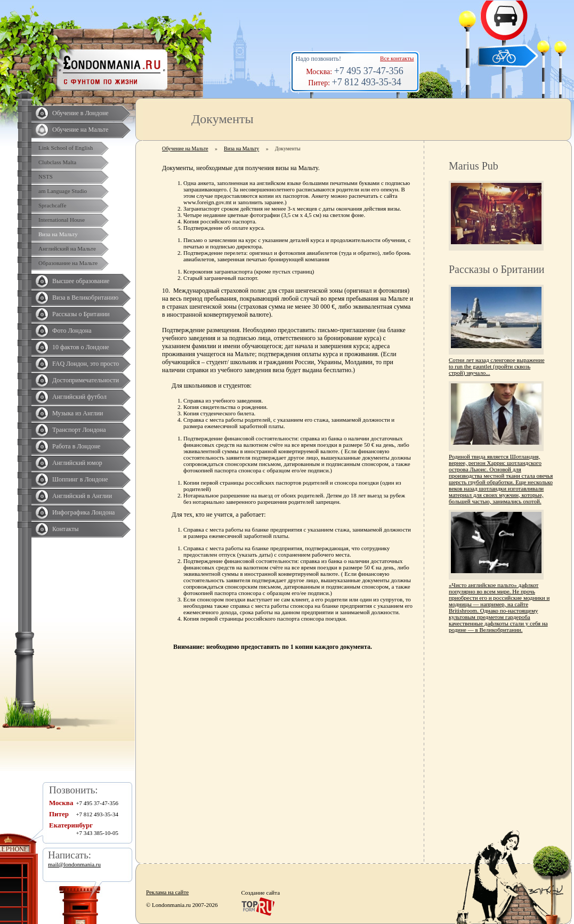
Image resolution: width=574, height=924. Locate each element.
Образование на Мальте (68, 263)
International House (62, 220)
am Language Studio (63, 191)
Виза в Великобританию (85, 298)
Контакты (66, 529)
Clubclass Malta (57, 162)
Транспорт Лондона (79, 430)
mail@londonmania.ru (74, 864)
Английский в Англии (82, 496)
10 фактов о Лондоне (81, 347)
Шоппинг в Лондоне (80, 479)
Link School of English (66, 148)
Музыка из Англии (78, 413)
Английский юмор (77, 463)
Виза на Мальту (58, 234)
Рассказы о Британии (81, 314)
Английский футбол (79, 397)
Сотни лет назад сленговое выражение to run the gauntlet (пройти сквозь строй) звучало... (497, 366)
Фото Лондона (72, 331)
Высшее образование (81, 281)
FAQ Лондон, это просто (86, 364)
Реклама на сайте (167, 892)
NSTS (46, 176)
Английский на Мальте (67, 248)
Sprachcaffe (52, 205)
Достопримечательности (86, 380)
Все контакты (397, 58)
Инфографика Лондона (83, 512)
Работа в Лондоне (76, 446)
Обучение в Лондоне (80, 113)
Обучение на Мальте (80, 130)
